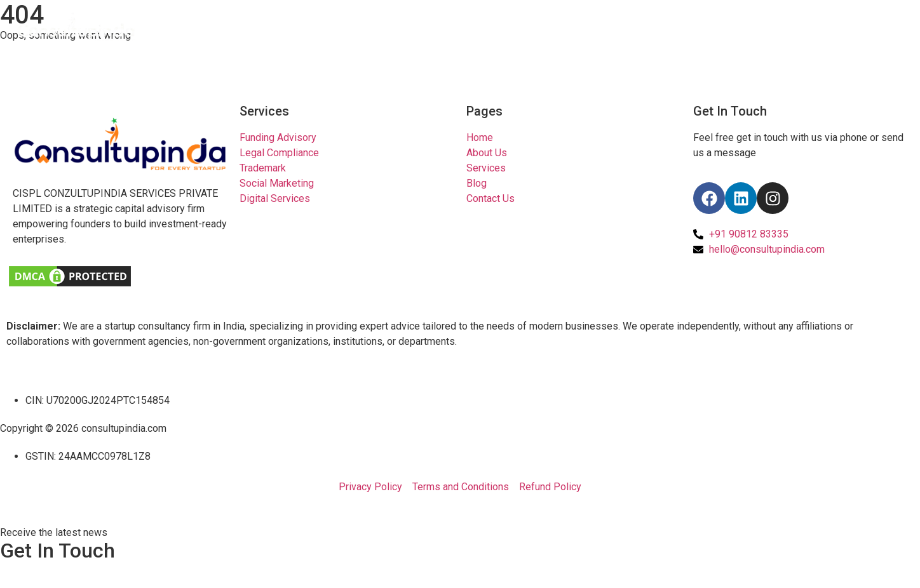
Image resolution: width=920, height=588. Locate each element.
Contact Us (870, 27)
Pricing (745, 27)
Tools (803, 27)
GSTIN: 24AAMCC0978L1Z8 (88, 456)
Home (629, 27)
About (686, 27)
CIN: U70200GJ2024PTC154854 (98, 400)
